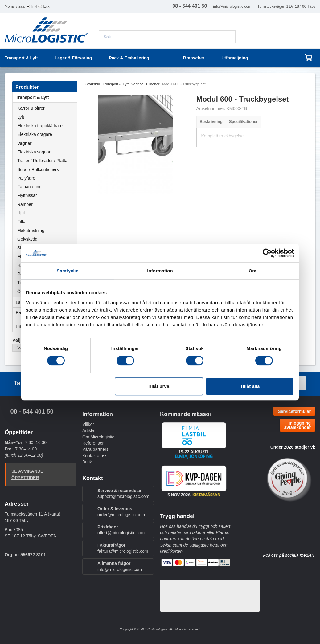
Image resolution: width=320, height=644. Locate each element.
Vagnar (25, 143)
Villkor (88, 424)
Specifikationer (243, 122)
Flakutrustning (31, 230)
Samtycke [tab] (68, 271)
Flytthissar (27, 195)
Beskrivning (211, 122)
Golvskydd (27, 239)
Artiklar (89, 430)
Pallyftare (26, 178)
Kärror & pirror (31, 108)
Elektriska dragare (35, 134)
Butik (87, 462)
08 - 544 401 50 (32, 411)
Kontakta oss (95, 456)
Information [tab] (160, 271)
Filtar (22, 222)
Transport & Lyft (46, 97)
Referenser (93, 443)
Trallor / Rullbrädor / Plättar (43, 161)
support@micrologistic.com (123, 496)
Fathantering (29, 187)
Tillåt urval (159, 386)
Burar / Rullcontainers (38, 169)
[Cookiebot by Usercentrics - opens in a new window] (267, 253)
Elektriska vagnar (34, 152)
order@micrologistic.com (121, 515)
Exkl (47, 6)
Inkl (34, 6)
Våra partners (95, 449)
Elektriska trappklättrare (40, 126)
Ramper (25, 204)
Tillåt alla (250, 386)
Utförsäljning (235, 58)
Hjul (21, 213)
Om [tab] (252, 271)
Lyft (21, 117)
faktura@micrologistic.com (123, 551)
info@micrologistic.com (232, 6)
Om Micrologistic (98, 437)
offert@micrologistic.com (121, 533)
